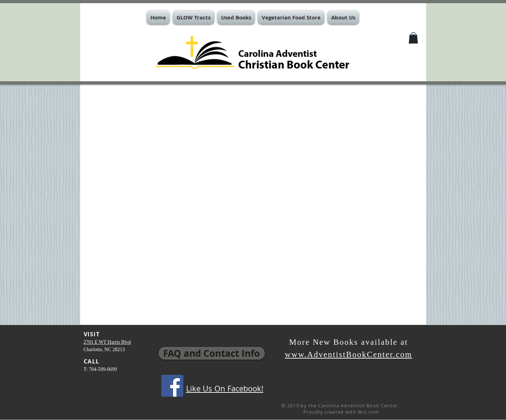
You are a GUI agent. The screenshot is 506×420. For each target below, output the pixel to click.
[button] (194, 17)
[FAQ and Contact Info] (212, 353)
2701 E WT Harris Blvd (107, 342)
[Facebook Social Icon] (172, 386)
